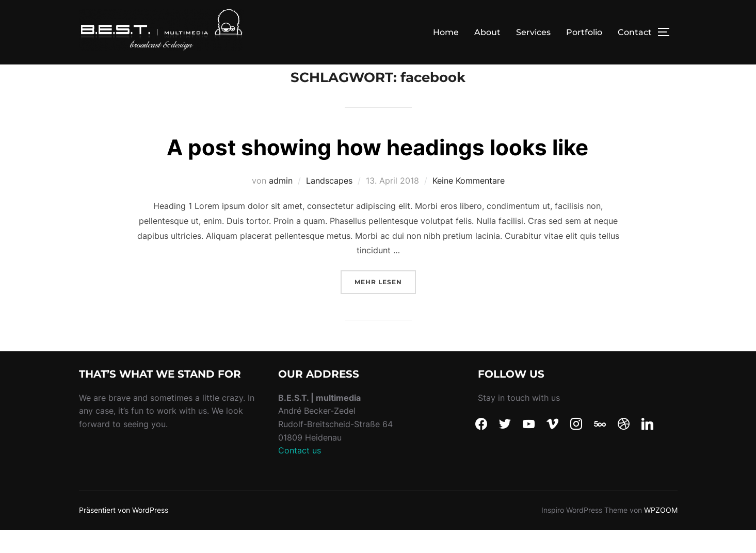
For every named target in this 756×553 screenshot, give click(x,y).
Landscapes (329, 204)
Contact (635, 32)
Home (446, 32)
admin (281, 204)
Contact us (300, 474)
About (487, 32)
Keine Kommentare (469, 204)
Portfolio (584, 32)
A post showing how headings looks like (377, 170)
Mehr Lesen (385, 304)
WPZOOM (661, 533)
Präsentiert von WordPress (124, 533)
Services (533, 32)
